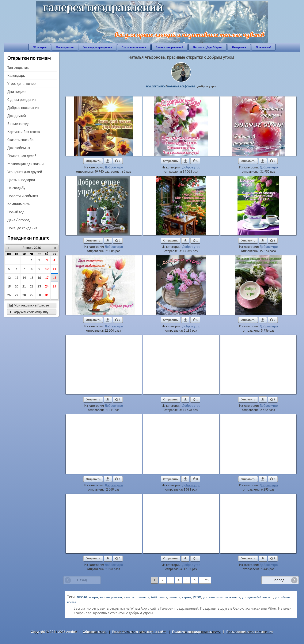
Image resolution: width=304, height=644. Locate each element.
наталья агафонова (181, 86)
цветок (71, 602)
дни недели (17, 92)
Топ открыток (18, 68)
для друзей (17, 116)
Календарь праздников (98, 47)
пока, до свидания (22, 228)
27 (16, 295)
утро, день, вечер (22, 84)
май (154, 597)
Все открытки (65, 47)
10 (47, 269)
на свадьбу (16, 188)
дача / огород (19, 220)
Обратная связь (95, 632)
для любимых (19, 148)
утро (197, 597)
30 (39, 295)
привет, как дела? (22, 156)
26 (9, 295)
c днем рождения (22, 100)
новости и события (23, 196)
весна (82, 597)
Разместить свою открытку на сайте (139, 632)
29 (32, 295)
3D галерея (40, 47)
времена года (18, 124)
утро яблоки (282, 597)
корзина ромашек (111, 597)
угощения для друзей (25, 172)
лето (127, 597)
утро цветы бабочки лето (258, 597)
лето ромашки (140, 597)
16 (39, 278)
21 (24, 286)
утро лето (209, 597)
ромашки (175, 597)
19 (9, 286)
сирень (187, 597)
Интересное (239, 47)
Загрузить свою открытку (29, 312)
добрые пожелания (23, 108)
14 (24, 278)
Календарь (16, 76)
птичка (163, 597)
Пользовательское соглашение (250, 632)
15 (32, 278)
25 (54, 286)
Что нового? (264, 47)
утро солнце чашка (228, 597)
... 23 (205, 580)
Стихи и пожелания (134, 47)
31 (47, 295)
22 (32, 286)
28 (24, 295)
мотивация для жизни (26, 164)
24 (47, 286)
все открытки (156, 86)
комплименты (19, 204)
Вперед (278, 580)
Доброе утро (114, 167)
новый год (16, 212)
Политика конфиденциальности (196, 632)
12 (9, 278)
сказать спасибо (20, 140)
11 (54, 269)
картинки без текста (24, 132)
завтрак (94, 597)
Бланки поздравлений (170, 47)
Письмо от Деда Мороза (208, 47)
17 (47, 278)
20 (16, 286)
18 (54, 278)
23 (39, 286)
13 (16, 278)
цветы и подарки (21, 180)
